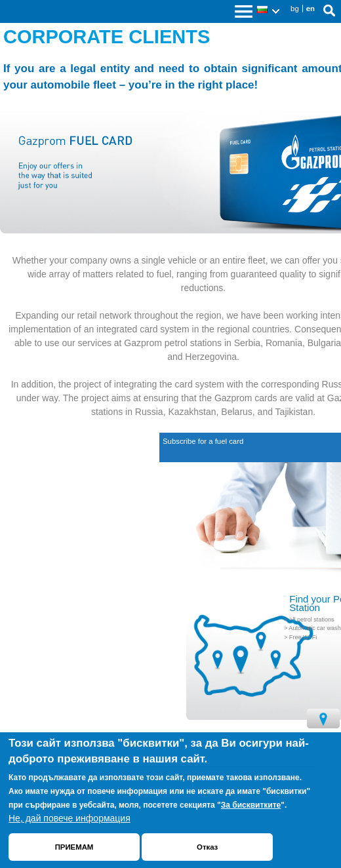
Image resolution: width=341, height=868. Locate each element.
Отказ (207, 847)
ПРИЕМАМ (74, 847)
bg (295, 9)
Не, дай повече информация (70, 818)
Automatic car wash (314, 628)
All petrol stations (311, 620)
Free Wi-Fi (303, 637)
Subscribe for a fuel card (203, 441)
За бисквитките (251, 805)
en (311, 9)
